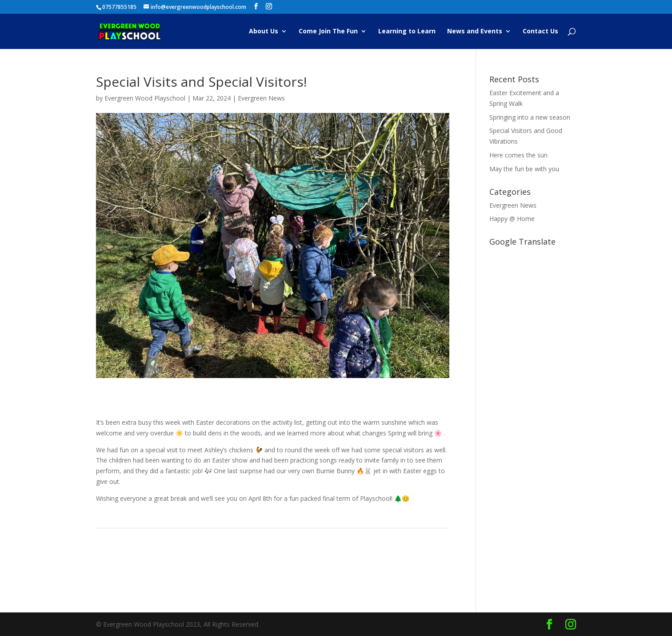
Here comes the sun (518, 155)
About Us (264, 32)
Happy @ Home (512, 219)
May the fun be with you (524, 169)
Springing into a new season (530, 117)
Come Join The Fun (328, 32)
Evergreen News (261, 98)
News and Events (475, 32)
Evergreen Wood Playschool (145, 98)
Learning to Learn (407, 32)
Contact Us (540, 32)
